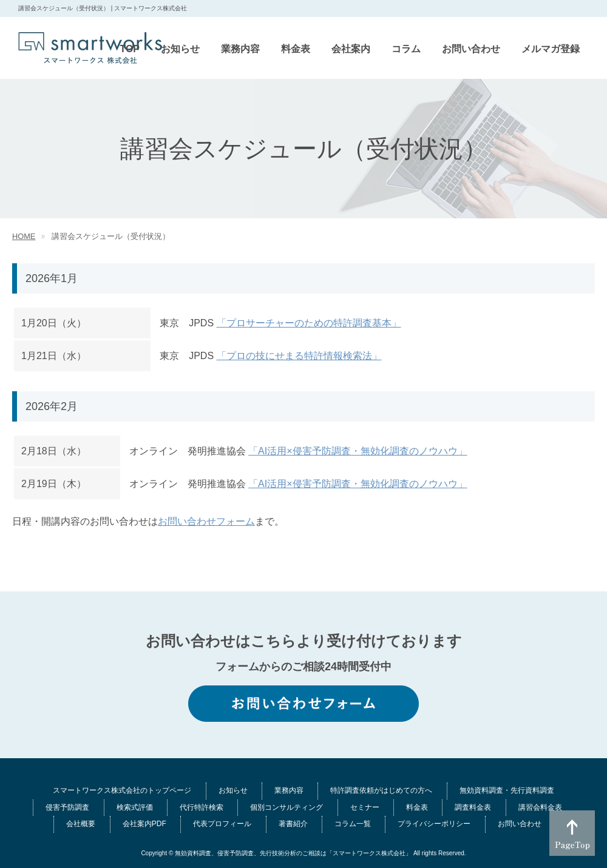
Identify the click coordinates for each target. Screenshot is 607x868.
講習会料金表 (540, 807)
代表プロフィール (222, 824)
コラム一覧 (353, 824)
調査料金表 (473, 807)
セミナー (365, 807)
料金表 (417, 807)
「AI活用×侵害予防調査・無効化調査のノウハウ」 (358, 451)
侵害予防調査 (67, 807)
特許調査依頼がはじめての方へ (381, 790)
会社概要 (81, 824)
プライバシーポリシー (434, 824)
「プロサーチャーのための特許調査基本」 (309, 323)
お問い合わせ (520, 824)
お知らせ (233, 790)
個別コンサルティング (287, 807)
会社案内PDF (144, 824)
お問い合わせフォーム (206, 521)
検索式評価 (135, 807)
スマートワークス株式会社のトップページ (122, 790)
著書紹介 (293, 824)
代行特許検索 (202, 807)
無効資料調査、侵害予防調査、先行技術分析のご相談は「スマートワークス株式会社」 (293, 853)
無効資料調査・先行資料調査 (507, 790)
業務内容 (289, 790)
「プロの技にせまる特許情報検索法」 (299, 356)
